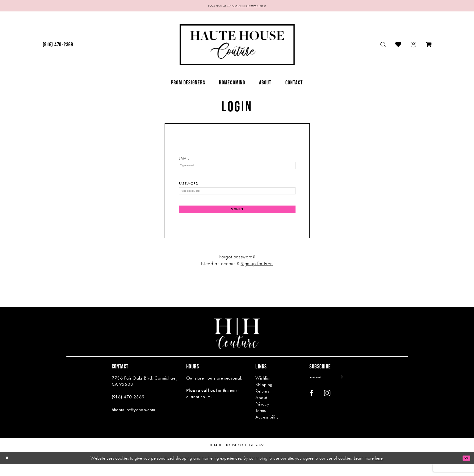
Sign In (237, 219)
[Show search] (383, 47)
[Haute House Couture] (237, 47)
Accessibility (267, 429)
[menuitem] (58, 47)
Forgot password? (237, 268)
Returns (262, 403)
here (379, 470)
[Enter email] (337, 390)
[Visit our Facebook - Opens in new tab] (311, 407)
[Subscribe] (361, 390)
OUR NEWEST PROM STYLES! (256, 7)
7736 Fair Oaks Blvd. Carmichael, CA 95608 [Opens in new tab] (145, 393)
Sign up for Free (257, 275)
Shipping (264, 396)
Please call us (201, 402)
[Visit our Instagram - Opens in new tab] (327, 407)
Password (189, 189)
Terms (260, 422)
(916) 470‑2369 (128, 409)
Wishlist (262, 390)
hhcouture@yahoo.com (134, 421)
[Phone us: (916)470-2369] (58, 47)
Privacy (262, 416)
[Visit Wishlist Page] (398, 47)
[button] (414, 47)
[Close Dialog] (9, 470)
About (261, 409)
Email (184, 160)
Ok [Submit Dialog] (464, 470)
